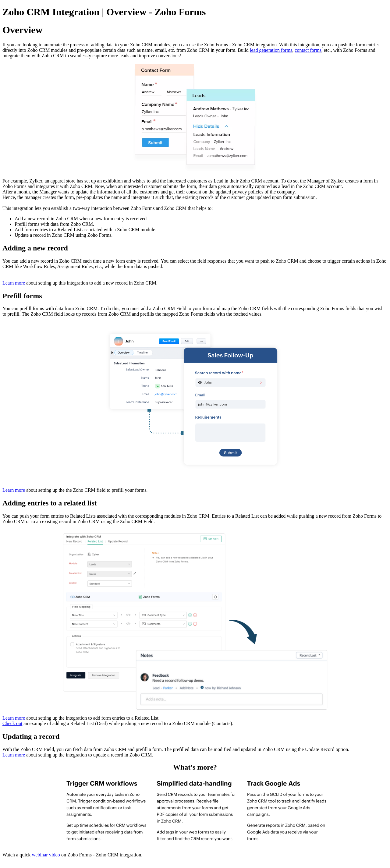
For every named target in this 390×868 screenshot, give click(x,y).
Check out (12, 723)
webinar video (46, 855)
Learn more (14, 283)
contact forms (308, 50)
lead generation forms (271, 50)
